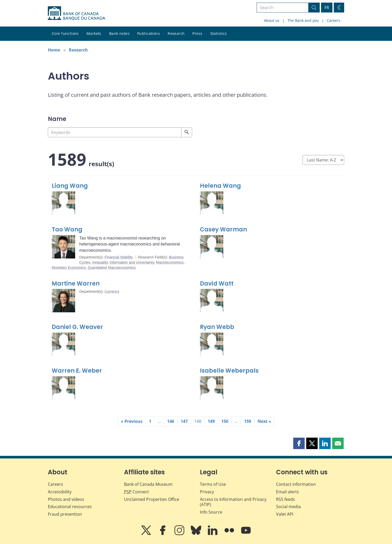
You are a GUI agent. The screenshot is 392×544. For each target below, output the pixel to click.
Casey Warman (223, 229)
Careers (334, 20)
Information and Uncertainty (132, 262)
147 (184, 421)
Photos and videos (66, 499)
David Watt (217, 284)
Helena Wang (220, 186)
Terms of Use (213, 484)
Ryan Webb (217, 327)
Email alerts (288, 492)
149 (211, 421)
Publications (149, 33)
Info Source (211, 512)
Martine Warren (76, 284)
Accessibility (60, 492)
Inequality (100, 262)
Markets (94, 33)
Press (197, 33)
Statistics (219, 33)
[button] (299, 443)
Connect (136, 492)
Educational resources (70, 507)
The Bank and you (303, 20)
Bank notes (119, 33)
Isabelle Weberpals (229, 371)
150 (225, 421)
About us (272, 20)
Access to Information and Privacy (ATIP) (233, 502)
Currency (112, 292)
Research (176, 33)
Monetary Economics (69, 268)
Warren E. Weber (77, 371)
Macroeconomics (170, 262)
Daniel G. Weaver (77, 327)
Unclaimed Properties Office (152, 499)
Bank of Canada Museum (148, 484)
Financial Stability (119, 257)
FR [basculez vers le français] (327, 8)
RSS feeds (286, 499)
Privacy (207, 492)
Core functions (65, 33)
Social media (288, 507)
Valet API (285, 514)
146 (171, 421)
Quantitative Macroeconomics (112, 268)
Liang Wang (70, 186)
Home (54, 50)
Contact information (296, 484)
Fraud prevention (65, 514)
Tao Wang (67, 229)
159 (248, 421)
